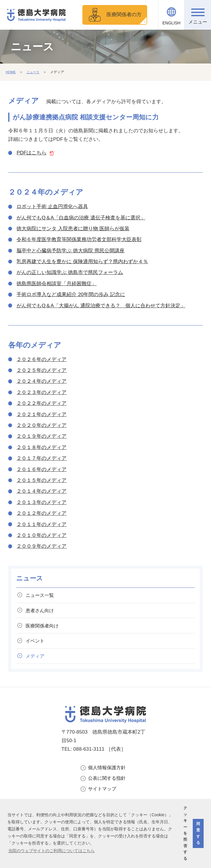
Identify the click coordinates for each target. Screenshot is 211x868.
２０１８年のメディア (41, 447)
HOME (11, 72)
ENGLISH (171, 23)
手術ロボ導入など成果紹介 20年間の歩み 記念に (71, 294)
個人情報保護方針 (108, 770)
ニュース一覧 (41, 595)
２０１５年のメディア (41, 480)
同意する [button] (198, 833)
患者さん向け (41, 611)
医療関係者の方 (124, 15)
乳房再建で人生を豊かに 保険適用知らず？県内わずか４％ (82, 262)
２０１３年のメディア (41, 502)
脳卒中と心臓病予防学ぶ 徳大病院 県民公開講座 (70, 250)
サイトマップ (103, 792)
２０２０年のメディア (41, 425)
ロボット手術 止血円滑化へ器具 (52, 207)
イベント (36, 643)
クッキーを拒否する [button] (185, 833)
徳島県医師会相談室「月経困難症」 (57, 284)
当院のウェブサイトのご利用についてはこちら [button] (51, 851)
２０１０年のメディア (41, 535)
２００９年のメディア (41, 546)
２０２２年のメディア (41, 403)
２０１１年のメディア (41, 524)
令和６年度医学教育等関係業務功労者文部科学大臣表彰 (79, 239)
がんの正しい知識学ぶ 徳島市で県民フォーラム (70, 272)
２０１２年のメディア (41, 513)
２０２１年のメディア (41, 414)
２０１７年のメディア (41, 458)
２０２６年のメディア (41, 359)
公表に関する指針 (108, 781)
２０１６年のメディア (41, 469)
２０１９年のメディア (41, 436)
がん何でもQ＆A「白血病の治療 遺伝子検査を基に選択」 (81, 217)
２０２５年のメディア (41, 370)
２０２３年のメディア (41, 392)
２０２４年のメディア (41, 381)
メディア (36, 658)
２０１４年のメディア (41, 491)
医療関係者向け (44, 627)
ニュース (34, 72)
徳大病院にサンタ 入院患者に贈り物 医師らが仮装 (73, 229)
